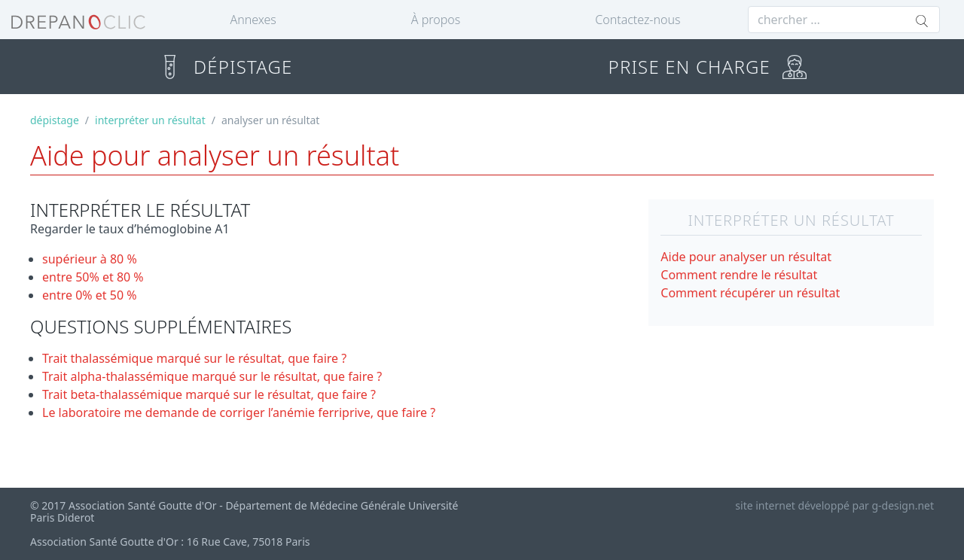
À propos (436, 20)
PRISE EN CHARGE (708, 67)
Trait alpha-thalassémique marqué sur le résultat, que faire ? (212, 376)
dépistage (55, 120)
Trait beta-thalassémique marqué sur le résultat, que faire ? (209, 394)
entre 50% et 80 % (93, 277)
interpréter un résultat (150, 120)
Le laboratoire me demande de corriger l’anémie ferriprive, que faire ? (239, 412)
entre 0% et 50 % (90, 295)
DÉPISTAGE (225, 67)
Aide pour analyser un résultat (746, 257)
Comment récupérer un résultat (750, 293)
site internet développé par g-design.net (834, 505)
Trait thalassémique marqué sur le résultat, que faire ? (194, 358)
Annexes (253, 20)
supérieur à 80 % (90, 259)
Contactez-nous (638, 20)
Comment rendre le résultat (739, 275)
